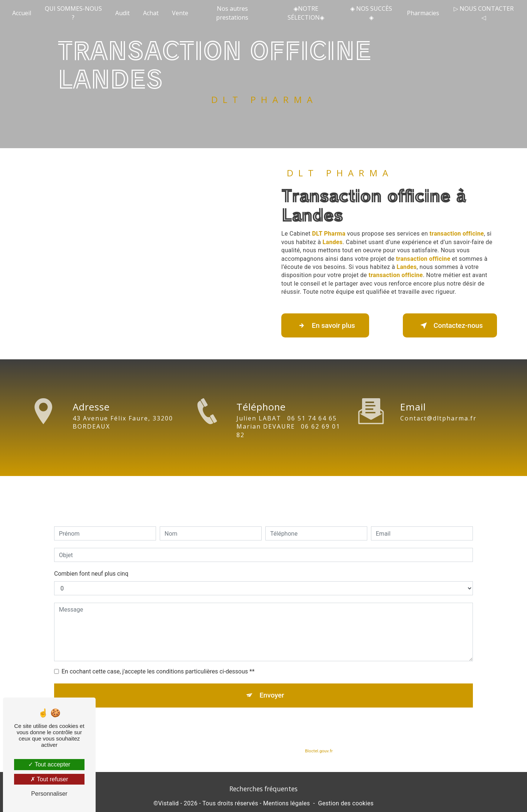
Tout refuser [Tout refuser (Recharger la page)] (49, 779)
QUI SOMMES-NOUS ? (73, 13)
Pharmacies (423, 13)
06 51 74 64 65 (312, 429)
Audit (123, 13)
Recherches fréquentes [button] (263, 789)
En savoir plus (327, 326)
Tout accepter (49, 764)
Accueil (22, 13)
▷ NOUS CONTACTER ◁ (483, 13)
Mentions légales (286, 804)
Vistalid (169, 804)
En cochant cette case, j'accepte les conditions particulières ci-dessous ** (158, 661)
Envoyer (272, 685)
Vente (180, 13)
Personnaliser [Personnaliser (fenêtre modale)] (49, 794)
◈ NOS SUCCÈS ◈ (371, 13)
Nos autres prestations (233, 13)
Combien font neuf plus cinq (91, 563)
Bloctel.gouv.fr (319, 741)
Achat (151, 13)
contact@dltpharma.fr (438, 407)
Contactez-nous (448, 326)
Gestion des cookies (346, 804)
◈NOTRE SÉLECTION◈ (306, 13)
